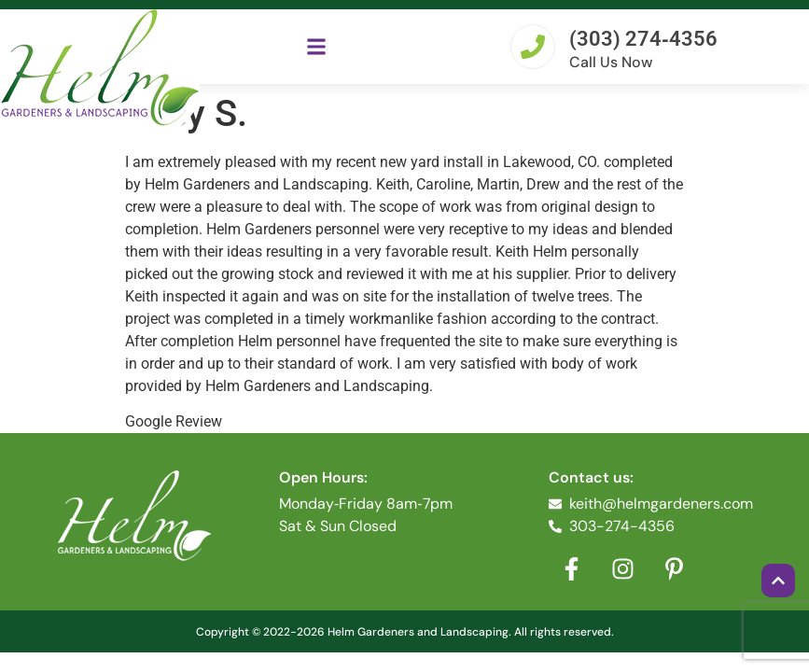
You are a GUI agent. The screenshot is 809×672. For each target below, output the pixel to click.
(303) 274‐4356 (643, 39)
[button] (317, 46)
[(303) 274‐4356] (533, 47)
